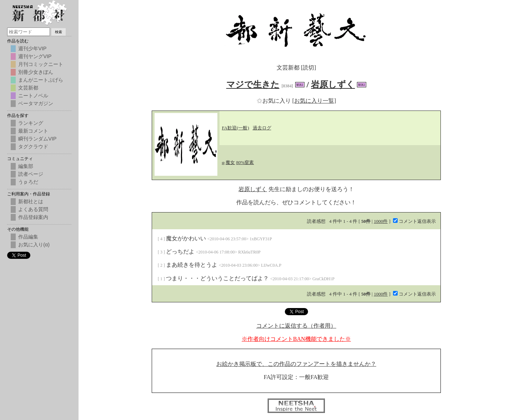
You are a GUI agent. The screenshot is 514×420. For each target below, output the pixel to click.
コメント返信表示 (414, 221)
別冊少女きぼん (36, 72)
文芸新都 (28, 88)
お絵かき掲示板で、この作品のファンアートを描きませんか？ (296, 364)
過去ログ (262, 128)
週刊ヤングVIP (35, 56)
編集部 (26, 166)
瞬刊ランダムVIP (37, 139)
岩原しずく (333, 84)
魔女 (230, 162)
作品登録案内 (33, 217)
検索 (59, 32)
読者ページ (31, 174)
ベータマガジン (36, 103)
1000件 (381, 221)
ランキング (31, 123)
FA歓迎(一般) (236, 128)
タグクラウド (33, 147)
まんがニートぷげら (41, 80)
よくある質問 (33, 209)
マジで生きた (253, 84)
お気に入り (274, 101)
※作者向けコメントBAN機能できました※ (296, 339)
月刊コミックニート (41, 64)
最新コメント (33, 131)
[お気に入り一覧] (314, 101)
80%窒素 (245, 162)
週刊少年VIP (32, 48)
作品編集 (28, 237)
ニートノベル (33, 96)
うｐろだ (28, 182)
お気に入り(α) (34, 245)
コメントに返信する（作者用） (296, 326)
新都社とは (31, 201)
